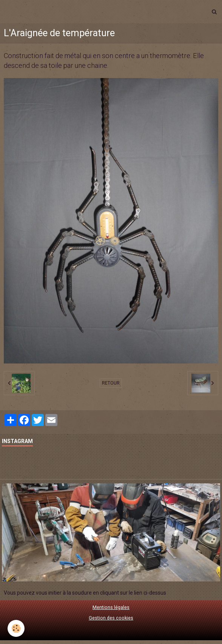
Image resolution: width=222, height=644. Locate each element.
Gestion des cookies (111, 618)
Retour (111, 383)
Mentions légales (111, 607)
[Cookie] (16, 628)
